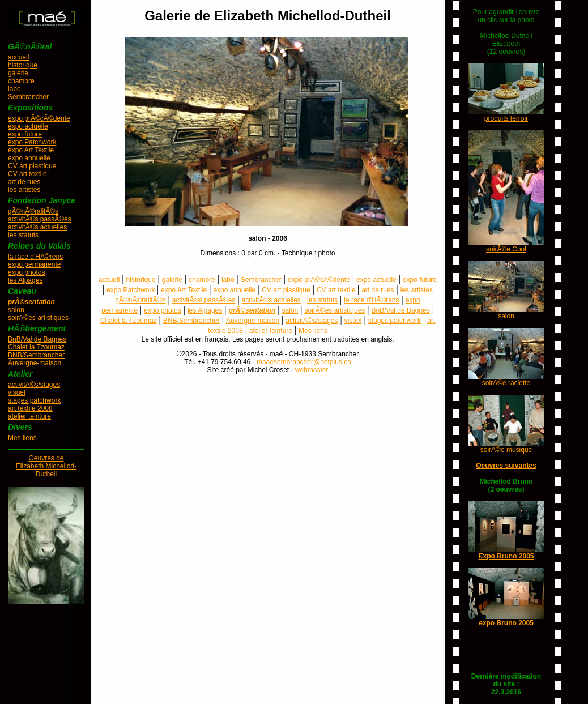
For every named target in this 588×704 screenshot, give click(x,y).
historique (23, 65)
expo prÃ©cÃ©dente (39, 118)
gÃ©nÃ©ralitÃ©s (33, 211)
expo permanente (34, 264)
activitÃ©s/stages (34, 385)
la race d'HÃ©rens (35, 257)
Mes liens (22, 438)
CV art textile (27, 174)
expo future (25, 134)
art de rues (24, 182)
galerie (18, 73)
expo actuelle (28, 126)
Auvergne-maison (35, 363)
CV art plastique (32, 166)
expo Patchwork (32, 142)
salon (16, 310)
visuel (17, 392)
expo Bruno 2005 (506, 623)
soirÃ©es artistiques (38, 318)
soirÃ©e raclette (506, 383)
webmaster (312, 370)
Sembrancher (28, 97)
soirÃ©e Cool (506, 249)
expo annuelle (29, 158)
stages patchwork (34, 400)
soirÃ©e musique (506, 450)
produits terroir (506, 118)
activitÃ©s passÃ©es (40, 219)
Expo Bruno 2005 (506, 556)
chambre (21, 81)
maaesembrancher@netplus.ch (304, 362)
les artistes (24, 190)
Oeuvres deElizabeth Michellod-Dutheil (46, 466)
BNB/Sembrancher (36, 355)
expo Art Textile (31, 150)
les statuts (23, 235)
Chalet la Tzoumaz (36, 347)
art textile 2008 (30, 408)
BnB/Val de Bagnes (37, 339)
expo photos (26, 272)
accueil (18, 57)
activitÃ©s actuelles (37, 227)
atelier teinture (29, 416)
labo (14, 89)
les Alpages (25, 280)
